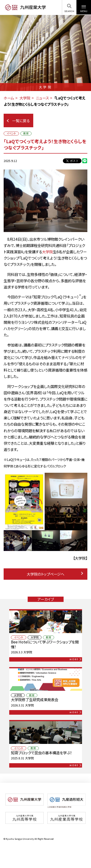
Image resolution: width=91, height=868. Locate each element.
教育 (26, 133)
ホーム (9, 98)
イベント (11, 133)
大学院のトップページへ (55, 574)
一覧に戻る (18, 120)
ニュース (42, 98)
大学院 (25, 98)
